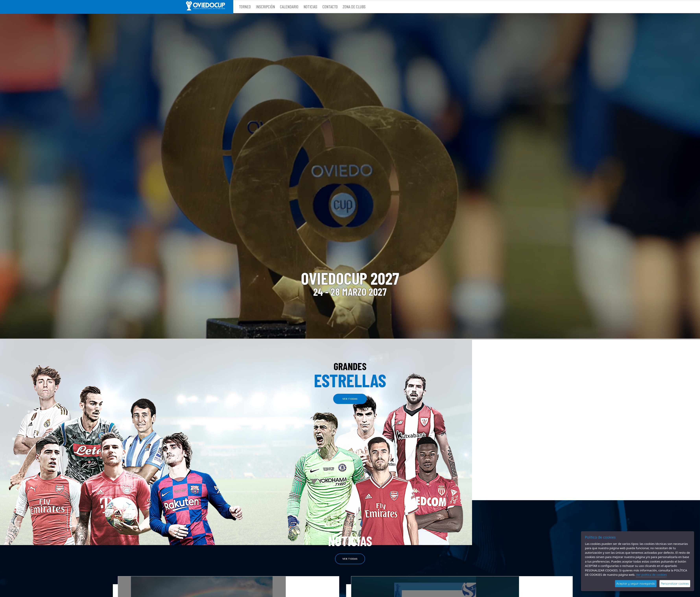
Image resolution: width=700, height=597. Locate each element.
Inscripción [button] (265, 6)
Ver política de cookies (652, 575)
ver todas (350, 399)
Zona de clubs (354, 6)
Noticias (310, 6)
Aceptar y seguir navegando (636, 584)
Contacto (330, 6)
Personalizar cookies (675, 584)
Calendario (289, 6)
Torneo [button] (245, 6)
